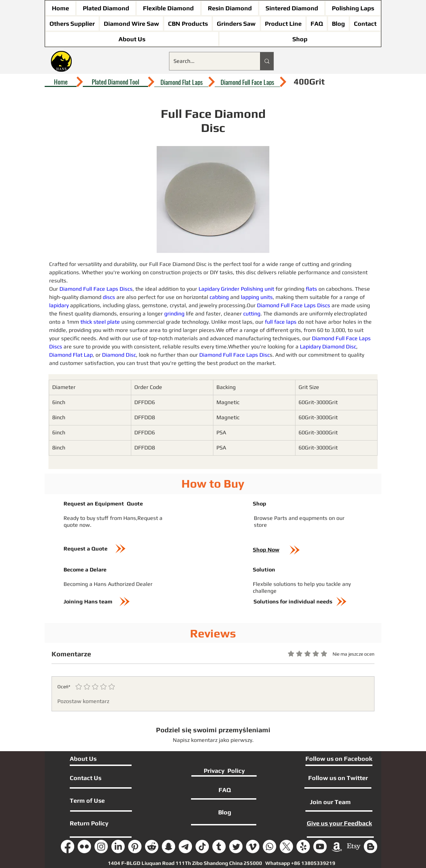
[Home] (61, 82)
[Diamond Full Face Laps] (247, 82)
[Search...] (210, 61)
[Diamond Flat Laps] (181, 82)
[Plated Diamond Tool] (115, 82)
